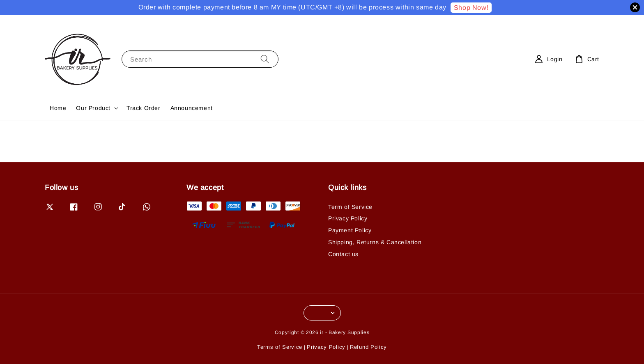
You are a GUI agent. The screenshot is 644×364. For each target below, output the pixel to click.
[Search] (265, 59)
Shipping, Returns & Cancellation (375, 242)
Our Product (93, 108)
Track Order (144, 108)
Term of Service (350, 207)
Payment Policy (350, 230)
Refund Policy (368, 347)
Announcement (192, 108)
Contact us (343, 254)
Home (58, 108)
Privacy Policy (348, 218)
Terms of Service (280, 347)
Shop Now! (471, 8)
